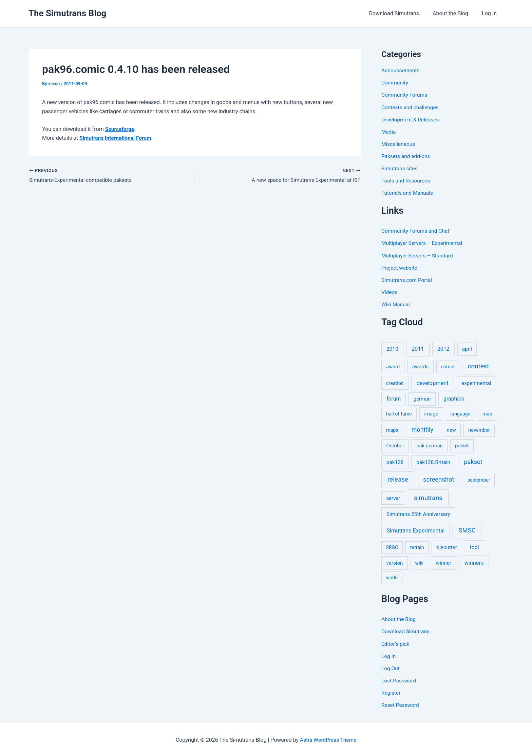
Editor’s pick (396, 643)
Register (391, 692)
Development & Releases (411, 119)
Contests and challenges (411, 107)
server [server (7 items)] (393, 498)
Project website (400, 267)
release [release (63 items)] (398, 479)
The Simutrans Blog (67, 13)
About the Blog (454, 13)
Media (389, 131)
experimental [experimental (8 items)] (476, 383)
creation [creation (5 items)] (395, 383)
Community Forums (405, 95)
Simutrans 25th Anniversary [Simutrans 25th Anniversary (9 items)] (418, 513)
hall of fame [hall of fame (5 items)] (399, 413)
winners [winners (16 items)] (474, 562)
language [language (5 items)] (461, 413)
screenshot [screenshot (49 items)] (439, 479)
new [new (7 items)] (451, 429)
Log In (491, 13)
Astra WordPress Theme (328, 739)
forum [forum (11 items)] (394, 398)
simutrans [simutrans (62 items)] (428, 497)
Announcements (401, 70)
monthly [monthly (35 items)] (422, 429)
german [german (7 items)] (422, 398)
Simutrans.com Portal (408, 279)
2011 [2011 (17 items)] (418, 348)
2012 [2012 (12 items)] (443, 348)
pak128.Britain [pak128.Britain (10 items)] (433, 462)
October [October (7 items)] (395, 445)
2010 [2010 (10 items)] (392, 348)
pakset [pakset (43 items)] (473, 461)
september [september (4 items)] (479, 479)
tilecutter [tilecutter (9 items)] (446, 547)
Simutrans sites (400, 168)
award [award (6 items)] (393, 366)
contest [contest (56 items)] (479, 366)
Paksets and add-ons (407, 156)
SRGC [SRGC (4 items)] (392, 547)
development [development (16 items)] (433, 382)
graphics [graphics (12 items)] (454, 398)
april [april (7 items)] (467, 348)
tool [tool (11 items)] (474, 547)
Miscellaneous (399, 144)
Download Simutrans (401, 13)
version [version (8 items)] (395, 562)
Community (395, 83)
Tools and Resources (407, 180)
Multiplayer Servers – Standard (419, 255)
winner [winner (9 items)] (443, 562)
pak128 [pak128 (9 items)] (395, 462)
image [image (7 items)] (431, 413)
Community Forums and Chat (417, 230)
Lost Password (399, 680)
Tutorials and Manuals (408, 192)
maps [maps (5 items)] (392, 430)
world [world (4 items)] (392, 577)
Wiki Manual (396, 304)
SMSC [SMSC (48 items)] (467, 530)
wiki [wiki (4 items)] (419, 562)
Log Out (391, 667)
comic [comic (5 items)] (448, 366)
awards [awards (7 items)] (420, 366)
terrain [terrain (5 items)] (417, 547)
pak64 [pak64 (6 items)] (462, 445)
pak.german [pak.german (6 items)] (430, 445)
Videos (390, 292)
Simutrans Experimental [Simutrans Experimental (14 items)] (416, 530)
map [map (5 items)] (487, 413)
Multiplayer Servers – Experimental (423, 243)
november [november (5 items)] (479, 430)
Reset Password (401, 704)
